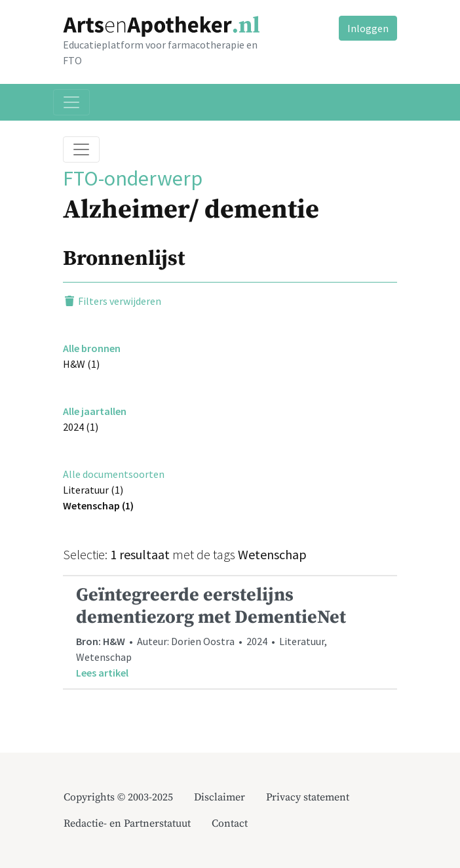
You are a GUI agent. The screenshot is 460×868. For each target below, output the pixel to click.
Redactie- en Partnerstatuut (127, 823)
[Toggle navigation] (71, 102)
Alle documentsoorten (114, 474)
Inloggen (368, 28)
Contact (230, 823)
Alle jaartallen (95, 411)
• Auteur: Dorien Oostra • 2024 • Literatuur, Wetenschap (230, 632)
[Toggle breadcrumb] (81, 149)
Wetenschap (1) (98, 505)
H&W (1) (81, 364)
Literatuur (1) (93, 490)
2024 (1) (81, 427)
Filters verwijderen (112, 301)
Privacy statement (308, 797)
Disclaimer (220, 797)
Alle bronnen (92, 348)
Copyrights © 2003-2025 (118, 797)
